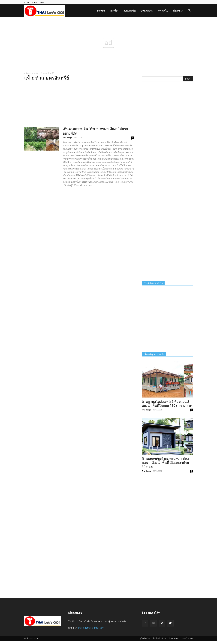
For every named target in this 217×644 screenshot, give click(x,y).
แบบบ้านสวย (187, 638)
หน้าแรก (28, 73)
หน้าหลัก (101, 11)
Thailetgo (67, 138)
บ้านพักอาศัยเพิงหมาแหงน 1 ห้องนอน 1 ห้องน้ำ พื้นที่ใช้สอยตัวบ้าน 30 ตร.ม (165, 463)
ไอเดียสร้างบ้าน (159, 638)
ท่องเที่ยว (114, 11)
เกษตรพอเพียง (129, 11)
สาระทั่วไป (163, 11)
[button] (189, 11)
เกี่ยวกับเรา (178, 11)
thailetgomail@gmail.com (91, 628)
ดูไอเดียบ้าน (145, 638)
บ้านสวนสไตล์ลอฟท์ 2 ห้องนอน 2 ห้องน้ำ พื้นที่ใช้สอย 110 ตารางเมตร (167, 404)
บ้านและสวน (147, 11)
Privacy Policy (38, 2)
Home (27, 2)
